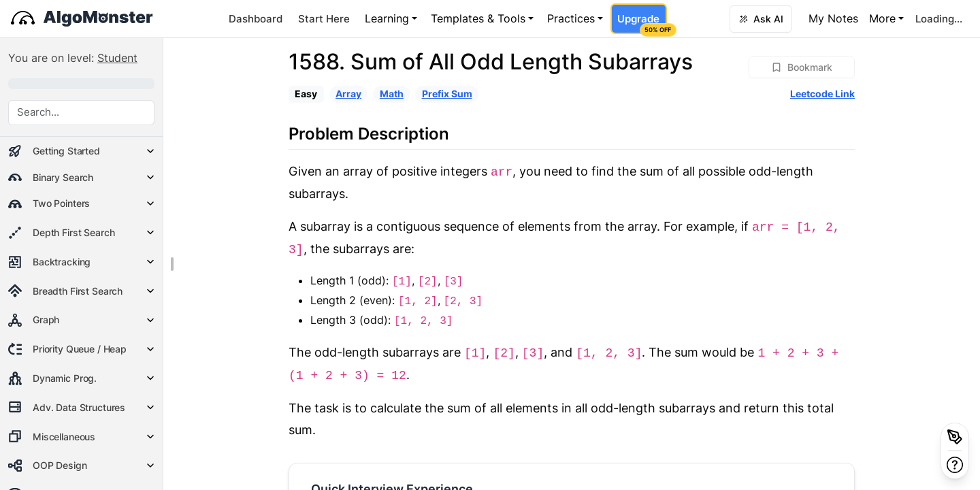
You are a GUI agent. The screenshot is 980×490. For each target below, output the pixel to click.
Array (348, 94)
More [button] (882, 18)
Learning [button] (387, 18)
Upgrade (642, 23)
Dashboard (256, 19)
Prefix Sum (447, 94)
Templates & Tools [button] (478, 18)
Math (392, 94)
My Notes (833, 18)
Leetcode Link (822, 94)
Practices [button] (571, 18)
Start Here (324, 19)
